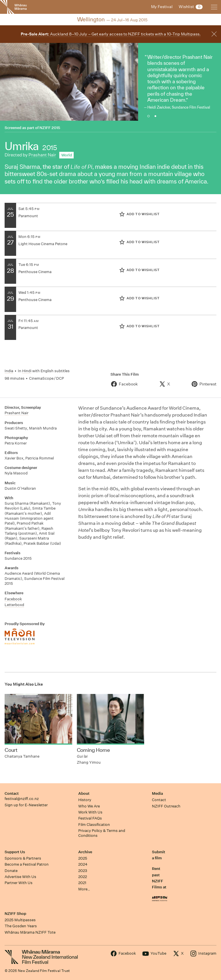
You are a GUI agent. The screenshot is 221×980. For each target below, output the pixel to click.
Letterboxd (14, 605)
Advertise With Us (20, 877)
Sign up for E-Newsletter (26, 805)
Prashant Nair (42, 155)
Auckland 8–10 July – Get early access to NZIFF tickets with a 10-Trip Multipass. (111, 34)
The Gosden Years (21, 926)
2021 (82, 883)
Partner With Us (19, 883)
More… (84, 889)
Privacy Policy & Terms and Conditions (102, 833)
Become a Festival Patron (27, 864)
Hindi (27, 371)
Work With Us (90, 812)
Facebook (13, 599)
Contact (12, 793)
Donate (11, 871)
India (9, 371)
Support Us (15, 852)
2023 (83, 871)
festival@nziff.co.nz (22, 799)
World (67, 155)
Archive (85, 852)
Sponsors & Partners (23, 858)
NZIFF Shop (15, 914)
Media (157, 793)
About (84, 793)
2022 (83, 877)
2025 (83, 858)
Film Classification (94, 825)
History (85, 800)
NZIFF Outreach (166, 806)
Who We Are (89, 806)
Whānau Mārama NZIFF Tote (30, 932)
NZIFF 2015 (50, 128)
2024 (83, 864)
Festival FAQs (90, 818)
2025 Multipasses (20, 920)
